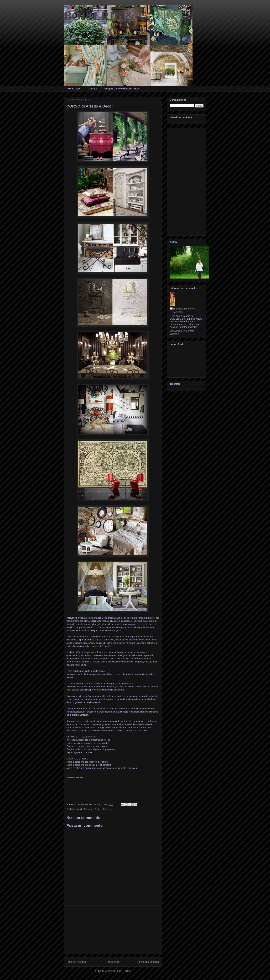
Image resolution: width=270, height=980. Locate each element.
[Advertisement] (113, 930)
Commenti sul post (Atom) (118, 971)
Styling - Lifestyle (103, 809)
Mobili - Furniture (85, 809)
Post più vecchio (149, 962)
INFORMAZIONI (75, 777)
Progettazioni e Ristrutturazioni (122, 89)
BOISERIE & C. (107, 16)
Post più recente (76, 962)
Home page (74, 89)
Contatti (92, 89)
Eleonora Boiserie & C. (186, 309)
